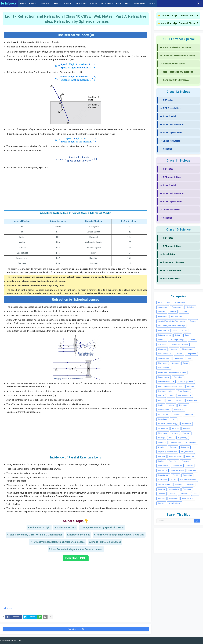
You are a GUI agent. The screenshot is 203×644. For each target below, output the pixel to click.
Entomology (178, 377)
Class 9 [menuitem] (33, 4)
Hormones (183, 405)
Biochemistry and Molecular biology (171, 326)
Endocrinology (164, 377)
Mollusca (187, 428)
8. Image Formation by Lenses (105, 542)
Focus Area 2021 (184, 396)
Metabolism (187, 424)
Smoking (162, 489)
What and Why (188, 498)
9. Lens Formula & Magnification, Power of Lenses (76, 549)
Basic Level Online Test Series (175, 48)
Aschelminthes (177, 316)
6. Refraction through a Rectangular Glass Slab (119, 535)
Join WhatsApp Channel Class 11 (180, 16)
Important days (164, 414)
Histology (171, 405)
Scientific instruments (188, 480)
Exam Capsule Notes (171, 133)
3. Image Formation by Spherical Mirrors (102, 528)
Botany (178, 335)
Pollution (161, 456)
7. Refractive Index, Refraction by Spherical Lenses (57, 542)
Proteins (190, 466)
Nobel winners (176, 442)
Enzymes (191, 386)
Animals (173, 312)
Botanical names (164, 335)
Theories (162, 494)
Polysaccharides (175, 456)
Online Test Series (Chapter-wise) (177, 56)
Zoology (161, 503)
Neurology (162, 442)
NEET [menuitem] (127, 4)
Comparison (191, 354)
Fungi (160, 400)
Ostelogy (173, 447)
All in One (166, 149)
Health (161, 405)
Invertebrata (163, 419)
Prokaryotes (177, 466)
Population (190, 456)
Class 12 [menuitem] (68, 4)
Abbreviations (180, 302)
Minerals (175, 428)
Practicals (186, 461)
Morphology (163, 433)
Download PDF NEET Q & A (174, 80)
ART (168, 302)
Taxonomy (187, 489)
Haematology (192, 400)
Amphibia (162, 312)
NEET (171, 438)
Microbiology (163, 428)
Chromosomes (188, 349)
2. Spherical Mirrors (65, 528)
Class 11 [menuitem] (57, 4)
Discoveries (163, 363)
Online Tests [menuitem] (139, 4)
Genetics (179, 400)
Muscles (175, 433)
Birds (175, 330)
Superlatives (174, 489)
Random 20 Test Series (172, 64)
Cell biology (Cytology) (179, 344)
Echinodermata (164, 368)
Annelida (184, 312)
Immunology (179, 410)
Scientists (179, 484)
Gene (169, 400)
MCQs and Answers (170, 271)
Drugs (185, 363)
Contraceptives (164, 358)
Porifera (161, 461)
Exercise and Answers (172, 262)
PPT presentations (170, 177)
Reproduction (163, 475)
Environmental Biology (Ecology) (170, 386)
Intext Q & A (167, 254)
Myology (161, 438)
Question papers (178, 470)
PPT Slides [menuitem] (106, 4)
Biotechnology (164, 330)
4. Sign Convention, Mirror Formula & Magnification (35, 535)
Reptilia (176, 475)
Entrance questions (186, 382)
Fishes (171, 396)
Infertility (177, 414)
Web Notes (7, 608)
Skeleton (190, 484)
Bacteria (193, 321)
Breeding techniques (178, 340)
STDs (174, 480)
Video (195, 494)
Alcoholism (190, 307)
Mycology (186, 433)
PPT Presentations (170, 108)
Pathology (185, 447)
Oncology (162, 447)
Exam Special (168, 116)
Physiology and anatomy (167, 452)
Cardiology (162, 344)
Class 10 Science (165, 354)
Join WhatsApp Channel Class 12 (180, 23)
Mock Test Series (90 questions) (177, 72)
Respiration (187, 475)
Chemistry (162, 349)
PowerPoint (173, 461)
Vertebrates (184, 494)
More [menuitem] (151, 4)
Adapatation (163, 307)
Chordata (174, 349)
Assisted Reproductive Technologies (172, 321)
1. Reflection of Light (39, 528)
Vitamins (161, 498)
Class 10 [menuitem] (44, 4)
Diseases (175, 363)
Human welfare (164, 410)
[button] (194, 4)
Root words (162, 480)
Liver (174, 419)
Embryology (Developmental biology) (172, 372)
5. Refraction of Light (78, 535)
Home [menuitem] (23, 4)
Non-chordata (191, 442)
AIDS (160, 302)
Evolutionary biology (166, 391)
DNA (189, 358)
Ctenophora (179, 358)
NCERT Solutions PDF (172, 125)
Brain (187, 335)
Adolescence (177, 307)
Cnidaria (179, 354)
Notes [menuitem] (93, 4)
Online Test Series (170, 141)
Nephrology (183, 438)
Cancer (193, 340)
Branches (162, 340)
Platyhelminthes (187, 452)
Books (184, 330)
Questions (192, 470)
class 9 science (175, 503)
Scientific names (164, 484)
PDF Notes (166, 100)
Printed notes (163, 466)
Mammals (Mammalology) (168, 424)
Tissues (172, 494)
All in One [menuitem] (80, 4)
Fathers (161, 396)
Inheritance (189, 414)
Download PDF (76, 558)
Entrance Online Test (166, 382)
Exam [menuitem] (119, 4)
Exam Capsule (183, 391)
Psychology (162, 470)
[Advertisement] (76, 189)
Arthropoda (162, 316)
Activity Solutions (170, 279)
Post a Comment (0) (76, 629)
